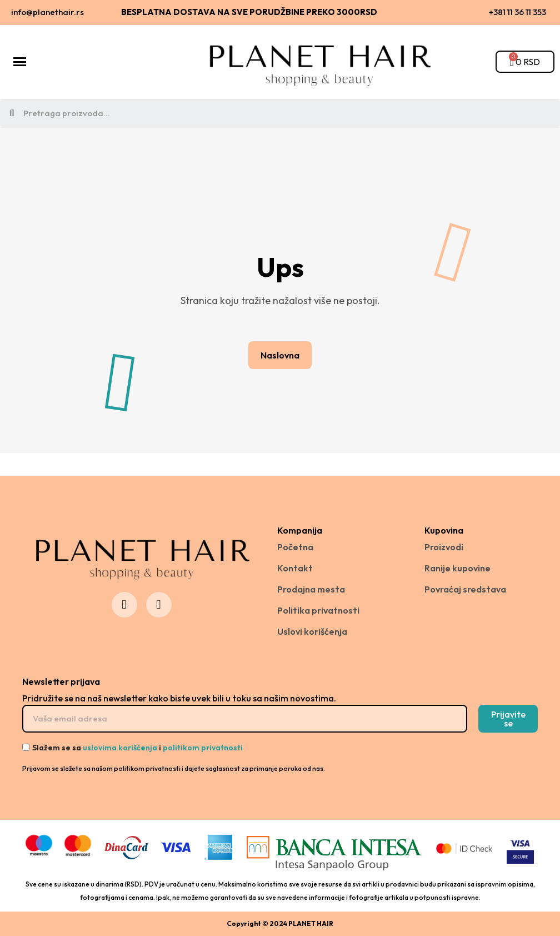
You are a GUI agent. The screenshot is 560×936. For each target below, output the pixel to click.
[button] (280, 355)
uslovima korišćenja (120, 748)
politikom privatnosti (203, 748)
